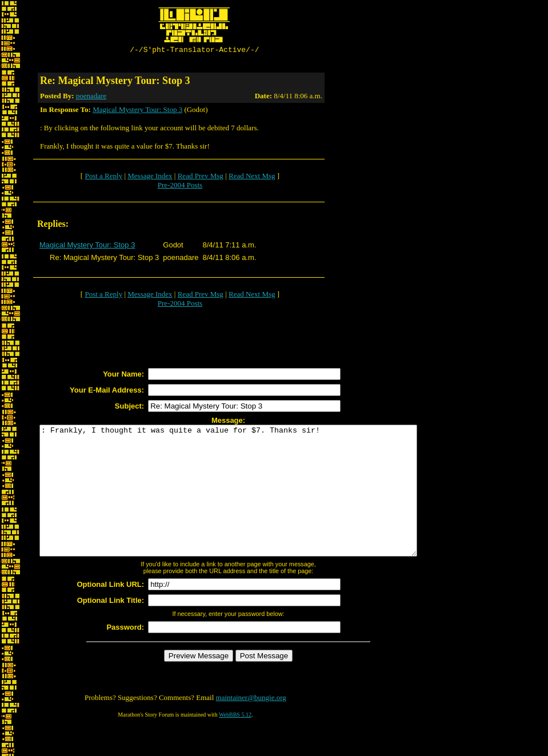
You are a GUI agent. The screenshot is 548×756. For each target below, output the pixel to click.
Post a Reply (103, 177)
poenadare (91, 97)
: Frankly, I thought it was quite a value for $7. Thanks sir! (251, 505)
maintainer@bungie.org (251, 725)
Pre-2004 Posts (180, 187)
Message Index (150, 177)
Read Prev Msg (201, 177)
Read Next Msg (252, 177)
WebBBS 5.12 (235, 742)
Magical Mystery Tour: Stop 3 (137, 111)
